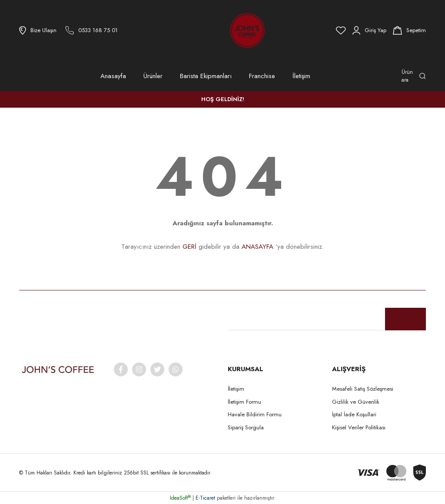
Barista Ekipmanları (206, 76)
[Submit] (405, 319)
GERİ (189, 247)
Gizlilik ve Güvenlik (356, 402)
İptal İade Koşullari (354, 414)
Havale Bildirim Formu (255, 414)
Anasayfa (113, 76)
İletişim (301, 76)
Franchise (262, 76)
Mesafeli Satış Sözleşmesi (363, 389)
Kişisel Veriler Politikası (359, 427)
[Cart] (409, 30)
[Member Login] (369, 30)
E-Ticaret (205, 498)
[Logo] (223, 30)
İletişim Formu (244, 402)
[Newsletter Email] (327, 319)
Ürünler (153, 76)
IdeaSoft (180, 498)
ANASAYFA (257, 247)
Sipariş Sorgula (246, 427)
